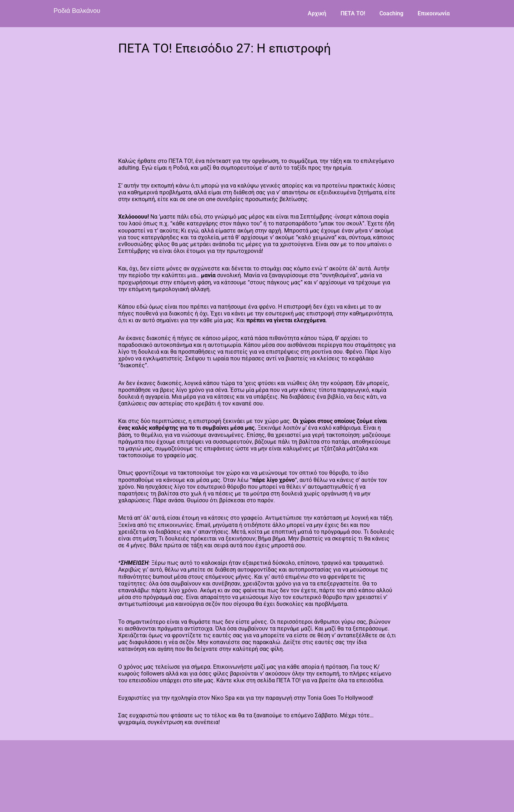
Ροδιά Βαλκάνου (77, 11)
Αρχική (317, 13)
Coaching (391, 13)
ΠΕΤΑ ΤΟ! (353, 13)
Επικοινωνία (434, 13)
